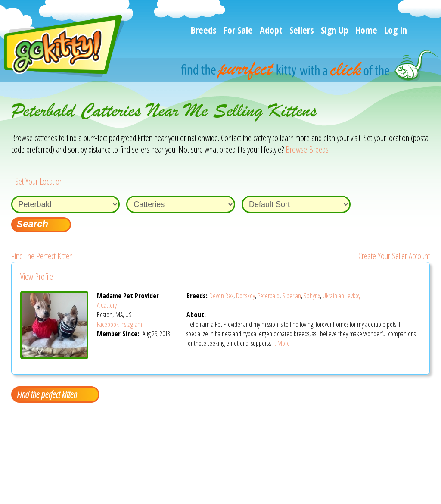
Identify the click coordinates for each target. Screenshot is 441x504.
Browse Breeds (307, 149)
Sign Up (335, 30)
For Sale (238, 30)
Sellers (302, 30)
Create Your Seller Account (394, 256)
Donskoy (245, 296)
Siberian (292, 296)
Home (366, 30)
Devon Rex (221, 296)
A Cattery (107, 305)
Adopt (271, 30)
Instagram (131, 324)
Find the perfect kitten (47, 394)
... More (281, 343)
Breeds (204, 30)
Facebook (108, 324)
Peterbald (269, 296)
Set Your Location (39, 181)
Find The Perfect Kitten (42, 256)
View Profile (37, 277)
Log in (396, 30)
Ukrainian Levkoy (342, 296)
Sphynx (312, 296)
